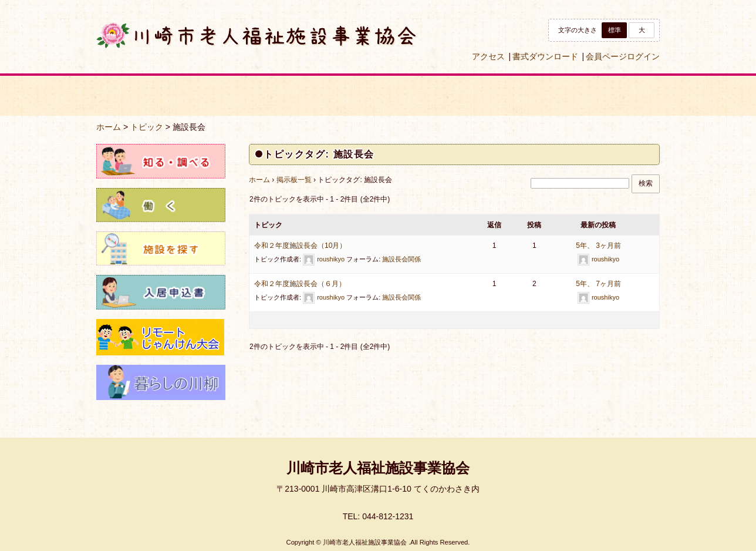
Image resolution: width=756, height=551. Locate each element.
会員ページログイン (623, 56)
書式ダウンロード (545, 56)
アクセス (488, 56)
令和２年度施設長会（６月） (300, 284)
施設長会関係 (401, 259)
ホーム (109, 127)
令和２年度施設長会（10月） (300, 246)
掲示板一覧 (294, 180)
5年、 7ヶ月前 (598, 284)
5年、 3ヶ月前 (598, 246)
